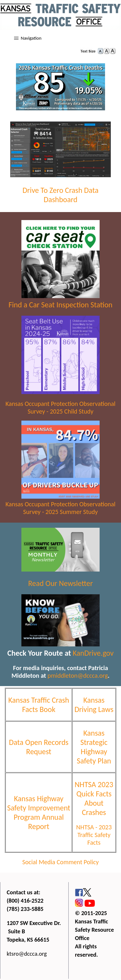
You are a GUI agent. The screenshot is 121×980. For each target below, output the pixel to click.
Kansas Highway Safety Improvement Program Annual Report (39, 812)
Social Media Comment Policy (61, 862)
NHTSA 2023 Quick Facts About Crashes (94, 798)
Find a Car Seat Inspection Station (60, 305)
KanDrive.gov (93, 653)
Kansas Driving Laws (94, 705)
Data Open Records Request (39, 747)
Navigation (31, 38)
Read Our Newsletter (60, 583)
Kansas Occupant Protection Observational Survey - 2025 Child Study (60, 407)
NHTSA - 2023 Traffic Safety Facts (94, 835)
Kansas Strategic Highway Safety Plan (94, 747)
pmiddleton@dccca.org (78, 676)
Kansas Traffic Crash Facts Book (39, 705)
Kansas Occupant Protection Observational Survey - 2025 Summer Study (60, 508)
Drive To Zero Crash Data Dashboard (60, 195)
